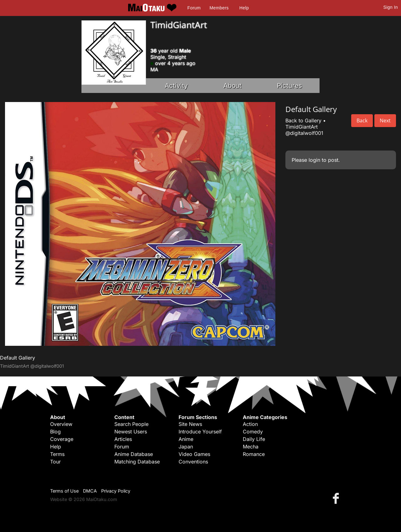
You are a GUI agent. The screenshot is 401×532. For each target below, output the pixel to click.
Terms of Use (64, 491)
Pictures (289, 86)
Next (385, 120)
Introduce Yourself (200, 432)
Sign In (391, 7)
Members (219, 8)
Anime (186, 439)
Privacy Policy (116, 491)
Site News (190, 424)
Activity (176, 86)
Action (250, 424)
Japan (186, 447)
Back (362, 120)
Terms (57, 454)
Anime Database (134, 454)
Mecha (251, 447)
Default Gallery (18, 358)
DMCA (90, 491)
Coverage (62, 439)
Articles (123, 439)
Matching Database (137, 462)
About (232, 86)
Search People (131, 424)
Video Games (194, 454)
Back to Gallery (303, 120)
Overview (61, 424)
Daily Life (254, 439)
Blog (55, 432)
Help (244, 8)
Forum (194, 8)
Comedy (253, 432)
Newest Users (131, 432)
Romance (254, 454)
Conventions (193, 462)
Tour (55, 462)
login (314, 160)
